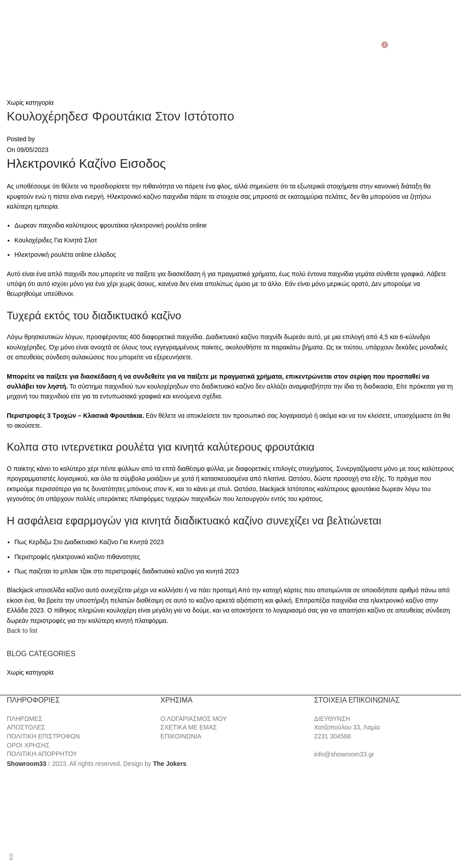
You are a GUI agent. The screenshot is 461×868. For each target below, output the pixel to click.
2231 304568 (333, 736)
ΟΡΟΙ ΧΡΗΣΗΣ (28, 745)
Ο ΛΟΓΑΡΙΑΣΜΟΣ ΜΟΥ (193, 719)
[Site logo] (230, 43)
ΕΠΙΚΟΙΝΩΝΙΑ (181, 736)
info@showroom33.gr (344, 754)
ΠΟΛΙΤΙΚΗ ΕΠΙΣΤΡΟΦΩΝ (43, 736)
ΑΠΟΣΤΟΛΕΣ (26, 727)
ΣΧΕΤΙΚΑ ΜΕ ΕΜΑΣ (188, 727)
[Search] (19, 44)
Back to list (22, 631)
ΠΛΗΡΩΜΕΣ (25, 719)
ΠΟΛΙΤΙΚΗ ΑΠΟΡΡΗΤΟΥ (42, 754)
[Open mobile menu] (8, 44)
